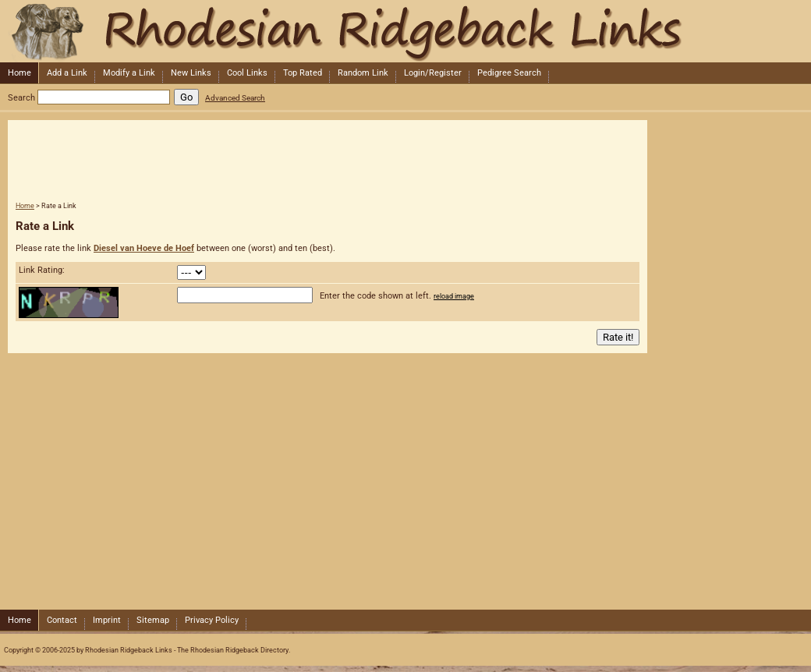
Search (21, 98)
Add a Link (67, 73)
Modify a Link (129, 73)
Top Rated (303, 73)
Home (19, 73)
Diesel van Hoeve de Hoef (144, 248)
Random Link (363, 73)
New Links (191, 73)
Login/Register (433, 73)
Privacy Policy (212, 620)
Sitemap (153, 620)
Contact (62, 620)
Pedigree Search (509, 73)
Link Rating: (42, 270)
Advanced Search (235, 98)
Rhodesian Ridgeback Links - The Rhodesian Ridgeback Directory (404, 31)
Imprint (107, 620)
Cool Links (247, 73)
